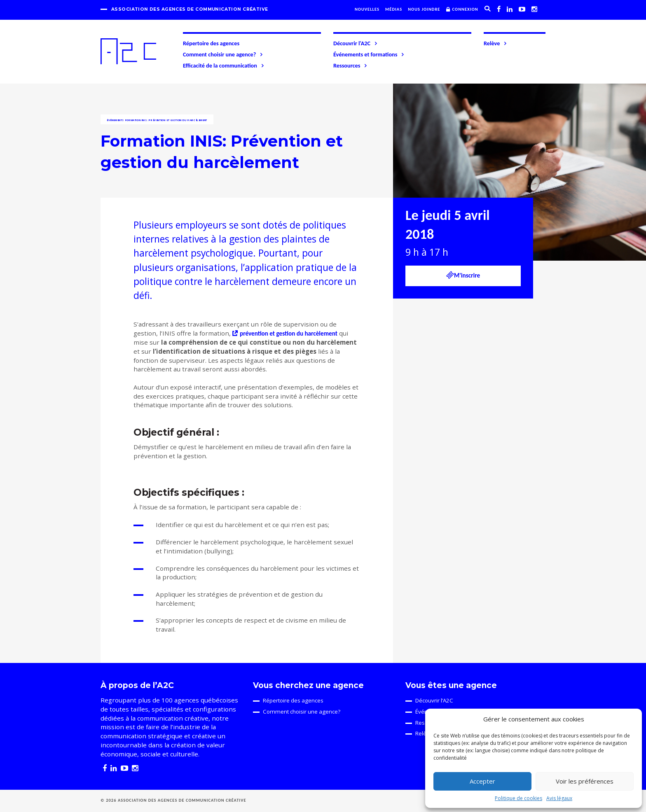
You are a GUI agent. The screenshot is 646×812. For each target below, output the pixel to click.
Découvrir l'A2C (356, 43)
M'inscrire (463, 275)
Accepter (482, 781)
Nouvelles (367, 9)
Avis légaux (559, 798)
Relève (496, 43)
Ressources (351, 65)
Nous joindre (424, 9)
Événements (115, 120)
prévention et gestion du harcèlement (289, 334)
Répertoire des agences (211, 43)
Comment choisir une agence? (223, 54)
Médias (394, 9)
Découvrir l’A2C (434, 700)
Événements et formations (369, 54)
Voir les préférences (585, 781)
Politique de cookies (518, 798)
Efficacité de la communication (224, 65)
